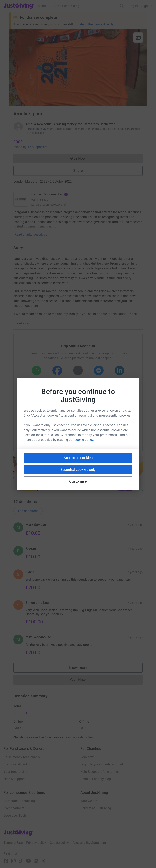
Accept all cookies (78, 458)
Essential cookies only (78, 469)
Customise (78, 481)
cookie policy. (84, 440)
